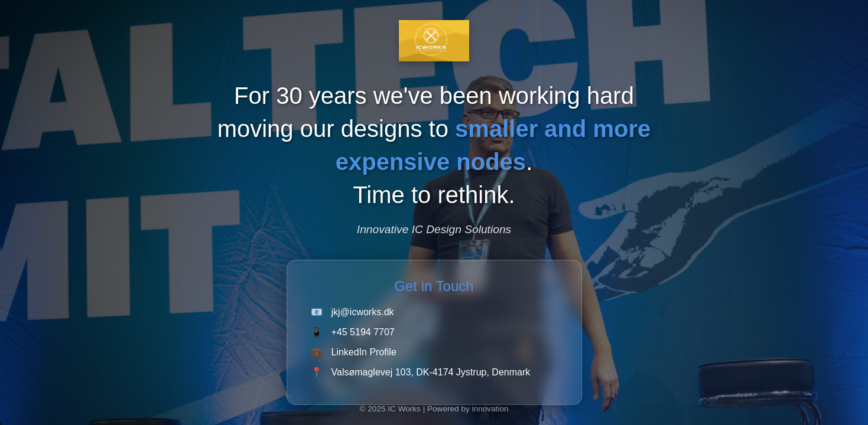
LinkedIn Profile (364, 352)
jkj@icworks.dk (363, 312)
